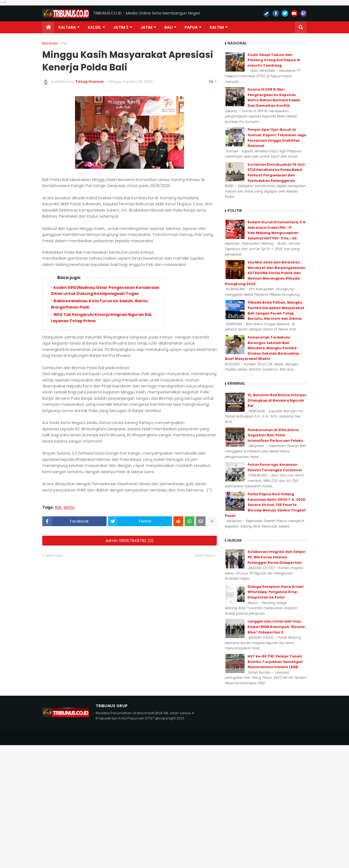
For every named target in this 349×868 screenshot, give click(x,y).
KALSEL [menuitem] (94, 27)
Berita (69, 507)
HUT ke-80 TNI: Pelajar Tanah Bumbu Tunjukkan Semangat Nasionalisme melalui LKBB (275, 662)
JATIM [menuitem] (146, 27)
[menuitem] (48, 27)
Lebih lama (204, 556)
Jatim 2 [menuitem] (121, 27)
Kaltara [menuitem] (67, 27)
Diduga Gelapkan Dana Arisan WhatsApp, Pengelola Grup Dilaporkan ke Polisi (276, 592)
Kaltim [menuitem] (217, 27)
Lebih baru (54, 556)
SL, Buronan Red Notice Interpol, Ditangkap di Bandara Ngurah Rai (277, 400)
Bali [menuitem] (169, 27)
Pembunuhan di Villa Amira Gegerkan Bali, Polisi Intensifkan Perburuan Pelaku (275, 435)
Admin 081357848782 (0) (130, 541)
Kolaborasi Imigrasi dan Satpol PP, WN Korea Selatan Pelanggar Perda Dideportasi (277, 557)
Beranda (50, 43)
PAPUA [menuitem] (191, 27)
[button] (301, 27)
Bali (64, 43)
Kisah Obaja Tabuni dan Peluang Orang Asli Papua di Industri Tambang (274, 60)
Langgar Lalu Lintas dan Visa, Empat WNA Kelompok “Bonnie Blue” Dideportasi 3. (276, 627)
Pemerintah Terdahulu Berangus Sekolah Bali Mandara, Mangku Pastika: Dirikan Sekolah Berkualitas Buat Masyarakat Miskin (262, 348)
